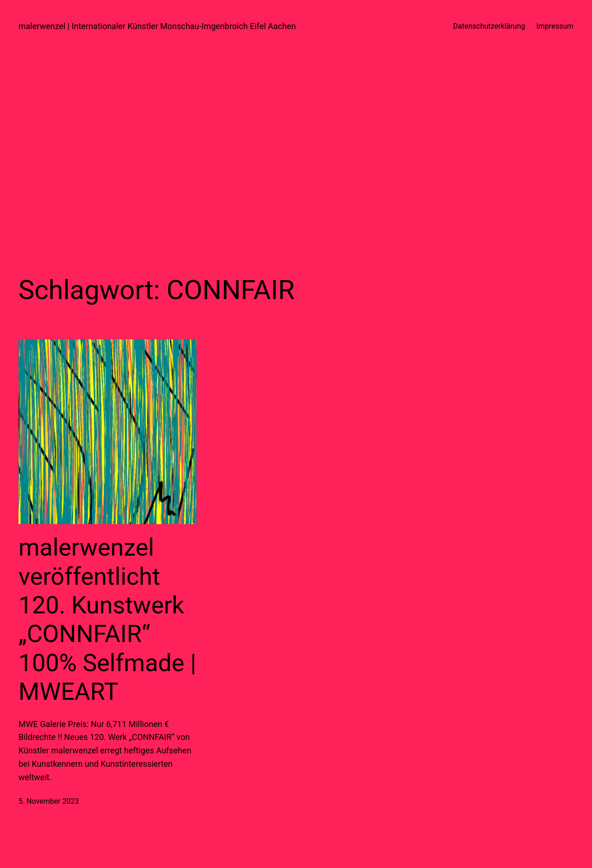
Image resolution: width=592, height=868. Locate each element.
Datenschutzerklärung (489, 26)
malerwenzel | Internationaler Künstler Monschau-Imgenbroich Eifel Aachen (157, 26)
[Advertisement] (296, 150)
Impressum (555, 26)
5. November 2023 (49, 801)
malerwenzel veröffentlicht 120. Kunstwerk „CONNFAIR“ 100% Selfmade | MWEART (107, 620)
